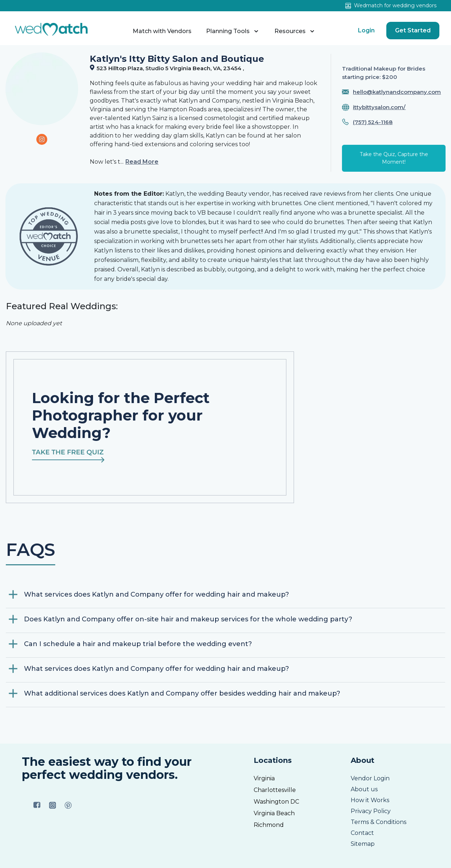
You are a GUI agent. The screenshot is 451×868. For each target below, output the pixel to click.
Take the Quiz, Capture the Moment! (394, 158)
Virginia (264, 778)
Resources (295, 31)
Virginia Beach (274, 813)
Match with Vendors (162, 31)
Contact (362, 833)
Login (366, 30)
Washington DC (276, 802)
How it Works (370, 800)
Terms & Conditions (378, 822)
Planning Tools (233, 31)
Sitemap (363, 844)
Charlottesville (275, 790)
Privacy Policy (371, 811)
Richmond (269, 825)
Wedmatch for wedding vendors (391, 5)
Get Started (413, 30)
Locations (273, 760)
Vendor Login (370, 778)
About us (364, 789)
